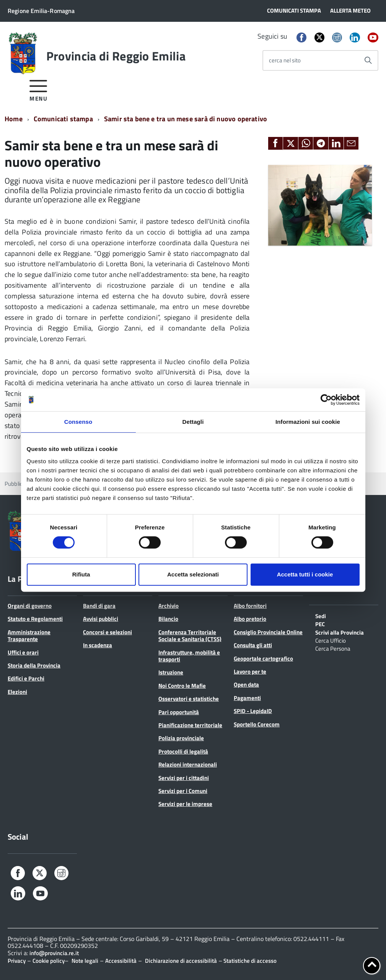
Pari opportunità (179, 712)
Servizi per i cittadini (184, 778)
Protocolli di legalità (183, 751)
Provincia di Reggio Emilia (116, 56)
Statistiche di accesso (249, 961)
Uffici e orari (23, 652)
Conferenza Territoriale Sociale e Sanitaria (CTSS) (190, 636)
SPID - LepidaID (253, 711)
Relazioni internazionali (188, 764)
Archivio (169, 606)
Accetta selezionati (193, 574)
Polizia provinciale (181, 738)
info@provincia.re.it (54, 953)
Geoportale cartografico (263, 658)
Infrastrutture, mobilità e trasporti (189, 656)
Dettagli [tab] (193, 422)
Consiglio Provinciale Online (268, 632)
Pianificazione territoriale (190, 725)
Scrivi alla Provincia (340, 632)
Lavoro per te (250, 672)
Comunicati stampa (63, 119)
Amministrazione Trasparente (29, 636)
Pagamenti (247, 698)
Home (14, 119)
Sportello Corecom (257, 724)
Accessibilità (121, 961)
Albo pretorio (250, 619)
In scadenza (98, 645)
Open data (246, 685)
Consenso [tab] (78, 422)
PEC (320, 623)
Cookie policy (49, 961)
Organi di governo (30, 606)
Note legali (85, 961)
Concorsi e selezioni (107, 632)
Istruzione (171, 672)
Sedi (321, 615)
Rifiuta (81, 574)
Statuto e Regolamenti (35, 619)
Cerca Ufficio (331, 640)
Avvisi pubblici (101, 619)
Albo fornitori (250, 606)
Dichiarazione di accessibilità (181, 961)
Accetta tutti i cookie (305, 574)
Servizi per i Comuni (183, 791)
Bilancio (168, 619)
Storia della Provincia (34, 665)
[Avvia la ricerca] (368, 60)
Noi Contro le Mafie (182, 686)
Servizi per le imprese (185, 804)
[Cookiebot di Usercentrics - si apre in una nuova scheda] (326, 400)
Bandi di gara (99, 606)
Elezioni (17, 692)
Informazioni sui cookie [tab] (308, 422)
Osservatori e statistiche (189, 699)
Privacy (17, 961)
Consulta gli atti (253, 645)
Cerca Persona (333, 648)
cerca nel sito (285, 60)
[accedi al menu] (38, 89)
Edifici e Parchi (26, 678)
